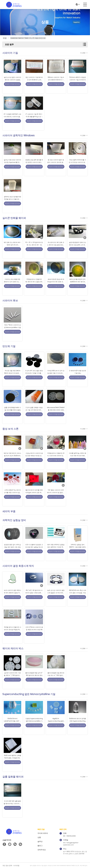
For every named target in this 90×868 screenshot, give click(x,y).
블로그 (40, 846)
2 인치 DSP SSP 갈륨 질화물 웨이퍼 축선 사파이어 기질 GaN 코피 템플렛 (12, 809)
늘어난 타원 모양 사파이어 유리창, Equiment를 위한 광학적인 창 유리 (12, 168)
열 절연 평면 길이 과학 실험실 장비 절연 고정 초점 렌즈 (12, 553)
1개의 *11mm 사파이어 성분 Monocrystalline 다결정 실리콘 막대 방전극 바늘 (12, 333)
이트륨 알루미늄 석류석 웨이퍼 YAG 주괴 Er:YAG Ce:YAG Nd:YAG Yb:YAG (78, 462)
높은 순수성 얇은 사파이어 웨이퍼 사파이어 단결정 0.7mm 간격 (12, 86)
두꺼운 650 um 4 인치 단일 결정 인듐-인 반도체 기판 (56, 379)
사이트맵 (16, 866)
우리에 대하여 (43, 833)
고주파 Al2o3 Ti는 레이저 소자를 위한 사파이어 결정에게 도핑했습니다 (12, 498)
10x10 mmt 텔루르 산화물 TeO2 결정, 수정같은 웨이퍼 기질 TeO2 (13, 764)
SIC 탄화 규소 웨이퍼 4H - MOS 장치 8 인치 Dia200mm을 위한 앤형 (13, 251)
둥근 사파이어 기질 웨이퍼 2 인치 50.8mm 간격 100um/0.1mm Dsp (34, 86)
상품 (39, 837)
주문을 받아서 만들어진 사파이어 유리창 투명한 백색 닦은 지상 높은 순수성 (12, 635)
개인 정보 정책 (7, 866)
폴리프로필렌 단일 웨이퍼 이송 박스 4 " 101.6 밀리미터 (56, 681)
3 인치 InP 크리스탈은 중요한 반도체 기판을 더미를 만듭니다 (34, 379)
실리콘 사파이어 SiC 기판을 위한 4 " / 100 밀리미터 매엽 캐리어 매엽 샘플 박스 (12, 681)
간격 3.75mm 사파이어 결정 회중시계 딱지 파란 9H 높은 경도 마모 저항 (34, 635)
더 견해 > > (84, 53)
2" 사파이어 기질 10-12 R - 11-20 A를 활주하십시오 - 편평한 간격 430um (34, 122)
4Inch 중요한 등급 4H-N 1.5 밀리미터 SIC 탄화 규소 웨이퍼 (56, 288)
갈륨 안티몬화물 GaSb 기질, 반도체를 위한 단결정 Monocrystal (13, 416)
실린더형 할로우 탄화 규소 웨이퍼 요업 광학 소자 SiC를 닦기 (78, 251)
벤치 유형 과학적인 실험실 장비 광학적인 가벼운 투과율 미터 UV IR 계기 (56, 553)
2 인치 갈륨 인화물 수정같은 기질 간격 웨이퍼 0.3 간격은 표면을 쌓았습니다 (34, 416)
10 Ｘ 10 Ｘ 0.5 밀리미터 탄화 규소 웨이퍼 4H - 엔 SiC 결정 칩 (34, 251)
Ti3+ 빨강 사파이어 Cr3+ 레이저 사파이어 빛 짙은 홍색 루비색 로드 (56, 498)
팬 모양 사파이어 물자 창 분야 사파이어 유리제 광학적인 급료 (56, 168)
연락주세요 (42, 850)
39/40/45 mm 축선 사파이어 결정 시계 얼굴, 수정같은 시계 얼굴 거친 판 (78, 599)
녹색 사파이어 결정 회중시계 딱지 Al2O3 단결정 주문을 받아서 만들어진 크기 (12, 599)
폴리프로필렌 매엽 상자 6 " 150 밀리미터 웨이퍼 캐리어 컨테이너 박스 (34, 681)
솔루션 (40, 841)
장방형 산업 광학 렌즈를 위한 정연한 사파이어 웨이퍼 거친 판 (34, 168)
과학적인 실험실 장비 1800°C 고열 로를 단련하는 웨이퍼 (77, 553)
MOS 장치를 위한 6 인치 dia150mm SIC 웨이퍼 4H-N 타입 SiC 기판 (77, 288)
